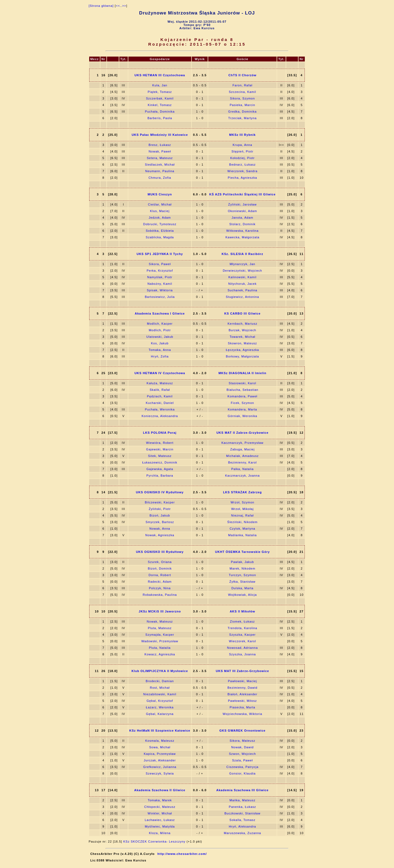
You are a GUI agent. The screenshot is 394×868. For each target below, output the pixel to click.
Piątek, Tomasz (160, 92)
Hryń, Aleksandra (242, 826)
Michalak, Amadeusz (243, 456)
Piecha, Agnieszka (243, 178)
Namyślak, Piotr (160, 277)
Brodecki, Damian (160, 681)
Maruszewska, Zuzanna (242, 833)
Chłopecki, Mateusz (160, 807)
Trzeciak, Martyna (242, 118)
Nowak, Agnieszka (160, 535)
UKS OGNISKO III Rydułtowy (160, 552)
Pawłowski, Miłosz (242, 701)
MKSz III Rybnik (243, 135)
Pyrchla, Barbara (160, 476)
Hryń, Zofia (160, 356)
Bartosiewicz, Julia (160, 297)
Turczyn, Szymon (242, 575)
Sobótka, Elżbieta (160, 231)
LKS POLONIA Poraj (160, 433)
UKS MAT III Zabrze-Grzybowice (242, 671)
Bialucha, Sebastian (242, 390)
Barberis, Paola (160, 118)
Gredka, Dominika (242, 112)
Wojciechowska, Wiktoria (242, 714)
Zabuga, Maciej (242, 449)
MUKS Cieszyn (160, 194)
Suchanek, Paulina (243, 290)
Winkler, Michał (160, 813)
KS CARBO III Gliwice (242, 313)
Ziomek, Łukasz (243, 621)
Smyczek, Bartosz (160, 522)
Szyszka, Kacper (243, 635)
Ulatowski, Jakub (160, 337)
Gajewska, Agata (160, 469)
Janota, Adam (242, 218)
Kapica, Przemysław (160, 754)
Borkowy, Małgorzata (243, 356)
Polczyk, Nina (160, 588)
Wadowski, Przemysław (160, 641)
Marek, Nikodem (242, 568)
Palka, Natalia (242, 469)
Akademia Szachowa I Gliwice (160, 313)
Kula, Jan (160, 85)
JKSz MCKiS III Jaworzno (160, 611)
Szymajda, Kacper (160, 635)
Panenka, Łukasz (242, 807)
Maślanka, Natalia (242, 535)
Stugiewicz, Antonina (242, 297)
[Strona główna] (101, 6)
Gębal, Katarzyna (160, 714)
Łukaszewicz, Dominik (160, 462)
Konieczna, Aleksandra (160, 416)
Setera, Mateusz (160, 158)
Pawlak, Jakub (242, 562)
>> (124, 6)
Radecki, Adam (160, 582)
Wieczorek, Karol (242, 641)
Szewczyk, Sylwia (160, 773)
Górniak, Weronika (242, 416)
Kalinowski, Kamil (243, 277)
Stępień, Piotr (242, 151)
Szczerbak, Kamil (160, 98)
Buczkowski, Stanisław (242, 813)
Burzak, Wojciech (243, 330)
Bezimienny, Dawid (242, 688)
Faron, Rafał (243, 85)
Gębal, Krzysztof (160, 701)
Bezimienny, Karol (243, 462)
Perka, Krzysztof (160, 271)
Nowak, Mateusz (160, 621)
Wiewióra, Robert (160, 443)
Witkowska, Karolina (242, 231)
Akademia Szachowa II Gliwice (160, 790)
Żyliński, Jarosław (242, 204)
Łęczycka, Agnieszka (243, 350)
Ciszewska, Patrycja (242, 767)
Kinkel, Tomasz (160, 105)
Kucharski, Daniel (160, 403)
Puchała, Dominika (160, 112)
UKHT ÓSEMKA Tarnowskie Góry (242, 552)
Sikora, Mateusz (242, 741)
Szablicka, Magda (160, 237)
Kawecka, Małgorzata (242, 237)
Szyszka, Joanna (242, 654)
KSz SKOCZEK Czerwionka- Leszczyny (154, 841)
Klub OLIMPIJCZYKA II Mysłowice (160, 671)
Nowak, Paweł (160, 151)
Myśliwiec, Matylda (160, 826)
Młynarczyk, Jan (242, 264)
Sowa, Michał (160, 747)
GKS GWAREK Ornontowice (243, 731)
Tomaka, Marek (160, 800)
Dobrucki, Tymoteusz (160, 224)
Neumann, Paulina (160, 171)
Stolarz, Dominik (242, 224)
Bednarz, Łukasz (243, 165)
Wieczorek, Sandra (242, 171)
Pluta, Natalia (160, 648)
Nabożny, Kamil (160, 284)
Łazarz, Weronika (160, 707)
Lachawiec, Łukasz (160, 820)
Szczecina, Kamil (242, 92)
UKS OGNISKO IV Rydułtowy (160, 492)
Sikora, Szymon (243, 98)
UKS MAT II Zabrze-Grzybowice (242, 433)
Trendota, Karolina (242, 628)
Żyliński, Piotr (160, 509)
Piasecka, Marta (242, 707)
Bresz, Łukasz (160, 145)
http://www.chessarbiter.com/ (182, 854)
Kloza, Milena (160, 833)
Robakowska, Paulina (160, 595)
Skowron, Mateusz (242, 343)
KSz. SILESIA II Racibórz (242, 254)
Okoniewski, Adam (242, 211)
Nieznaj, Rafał (242, 515)
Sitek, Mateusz (160, 456)
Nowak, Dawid (242, 747)
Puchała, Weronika (160, 409)
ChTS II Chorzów (242, 75)
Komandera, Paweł (243, 396)
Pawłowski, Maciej (242, 681)
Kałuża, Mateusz (160, 383)
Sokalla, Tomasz (243, 820)
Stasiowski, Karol (243, 383)
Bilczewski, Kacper (160, 502)
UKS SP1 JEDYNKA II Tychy (160, 254)
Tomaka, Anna (160, 350)
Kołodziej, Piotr (242, 158)
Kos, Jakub (160, 343)
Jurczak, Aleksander (160, 760)
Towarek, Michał (242, 337)
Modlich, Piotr (160, 330)
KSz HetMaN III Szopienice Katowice (160, 731)
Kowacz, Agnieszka (160, 654)
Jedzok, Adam (160, 218)
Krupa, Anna (242, 145)
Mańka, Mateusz (243, 800)
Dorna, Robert (160, 575)
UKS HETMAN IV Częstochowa (160, 373)
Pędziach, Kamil (160, 396)
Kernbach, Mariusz (243, 324)
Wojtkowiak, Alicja (242, 595)
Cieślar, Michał (160, 204)
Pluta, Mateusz (160, 628)
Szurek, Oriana (160, 562)
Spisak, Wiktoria (160, 290)
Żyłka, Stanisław (242, 582)
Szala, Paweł (242, 760)
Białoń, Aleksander (243, 694)
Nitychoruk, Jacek (242, 284)
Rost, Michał (160, 688)
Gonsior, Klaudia (243, 773)
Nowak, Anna (160, 529)
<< (118, 6)
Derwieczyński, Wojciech (242, 271)
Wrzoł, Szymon (243, 502)
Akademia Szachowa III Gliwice (243, 790)
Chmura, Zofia (160, 178)
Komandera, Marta (243, 409)
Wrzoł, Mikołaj (242, 509)
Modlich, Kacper (160, 324)
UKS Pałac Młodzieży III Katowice (160, 135)
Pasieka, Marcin (242, 105)
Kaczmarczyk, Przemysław (242, 443)
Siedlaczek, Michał (160, 165)
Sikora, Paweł (160, 264)
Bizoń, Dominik (160, 568)
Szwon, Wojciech (243, 754)
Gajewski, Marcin (160, 449)
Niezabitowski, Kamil (160, 694)
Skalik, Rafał (160, 390)
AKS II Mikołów (243, 611)
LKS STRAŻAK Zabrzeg (242, 492)
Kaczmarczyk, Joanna (243, 476)
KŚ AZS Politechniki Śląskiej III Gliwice (243, 194)
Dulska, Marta (243, 588)
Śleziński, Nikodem (243, 522)
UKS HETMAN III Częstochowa (160, 75)
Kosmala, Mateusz (160, 741)
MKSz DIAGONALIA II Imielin (242, 373)
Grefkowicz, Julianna (160, 767)
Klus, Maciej (160, 211)
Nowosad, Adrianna (242, 648)
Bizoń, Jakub (160, 515)
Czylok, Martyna (242, 529)
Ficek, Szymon (242, 403)
